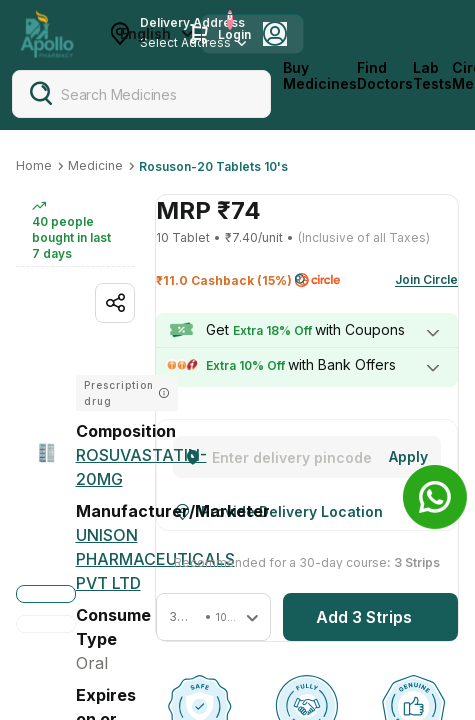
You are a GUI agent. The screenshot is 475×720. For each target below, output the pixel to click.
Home (34, 165)
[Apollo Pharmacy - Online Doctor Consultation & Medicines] (47, 34)
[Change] (408, 457)
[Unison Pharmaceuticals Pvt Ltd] (155, 559)
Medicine (95, 165)
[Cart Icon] (199, 34)
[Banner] (435, 497)
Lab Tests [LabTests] (432, 76)
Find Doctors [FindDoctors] (385, 76)
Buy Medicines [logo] (320, 76)
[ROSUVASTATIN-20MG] (141, 467)
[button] (213, 617)
